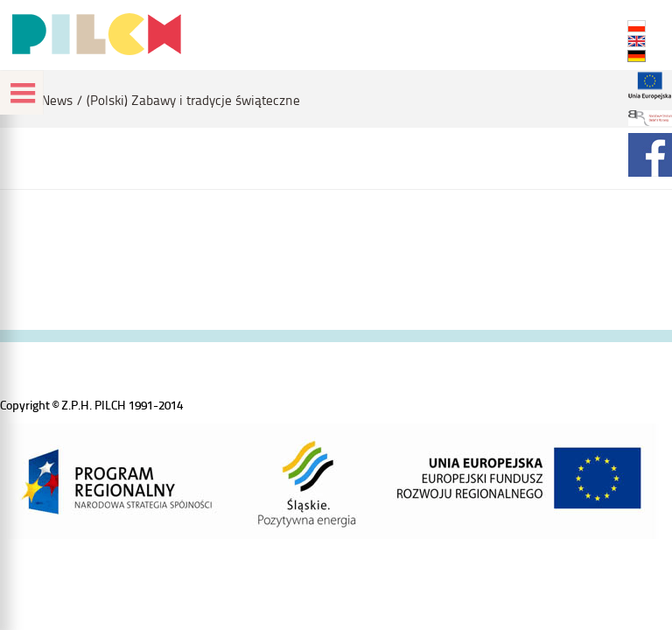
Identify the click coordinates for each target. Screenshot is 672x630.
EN (637, 41)
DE (637, 56)
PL (637, 26)
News (57, 100)
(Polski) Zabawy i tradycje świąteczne (193, 100)
